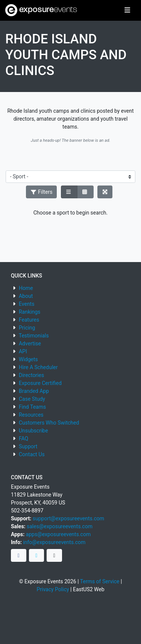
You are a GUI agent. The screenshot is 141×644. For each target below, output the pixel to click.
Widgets (28, 359)
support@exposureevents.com (68, 518)
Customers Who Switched (49, 423)
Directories (31, 375)
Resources (31, 415)
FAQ (23, 439)
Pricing (27, 328)
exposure (41, 10)
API (23, 351)
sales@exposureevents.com (60, 526)
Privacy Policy (53, 589)
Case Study (32, 399)
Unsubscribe (33, 431)
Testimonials (34, 336)
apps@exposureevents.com (58, 534)
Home (26, 288)
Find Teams (32, 407)
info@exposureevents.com (54, 542)
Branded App (34, 391)
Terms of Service (100, 581)
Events (27, 304)
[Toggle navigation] (127, 11)
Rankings (30, 312)
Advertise (30, 343)
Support (28, 446)
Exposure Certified (40, 383)
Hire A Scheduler (38, 367)
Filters (41, 192)
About (26, 296)
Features (29, 320)
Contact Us (32, 454)
